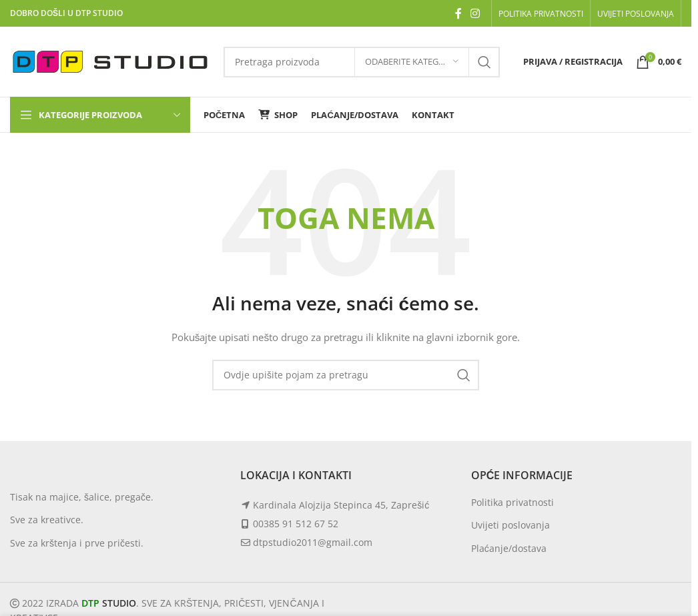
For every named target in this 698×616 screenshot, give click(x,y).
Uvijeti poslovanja (510, 525)
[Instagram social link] (475, 13)
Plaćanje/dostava (509, 548)
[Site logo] (110, 60)
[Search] (346, 375)
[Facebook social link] (458, 13)
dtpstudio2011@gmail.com (313, 542)
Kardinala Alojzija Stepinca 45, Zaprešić (341, 505)
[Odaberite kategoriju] (412, 62)
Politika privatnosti (512, 502)
